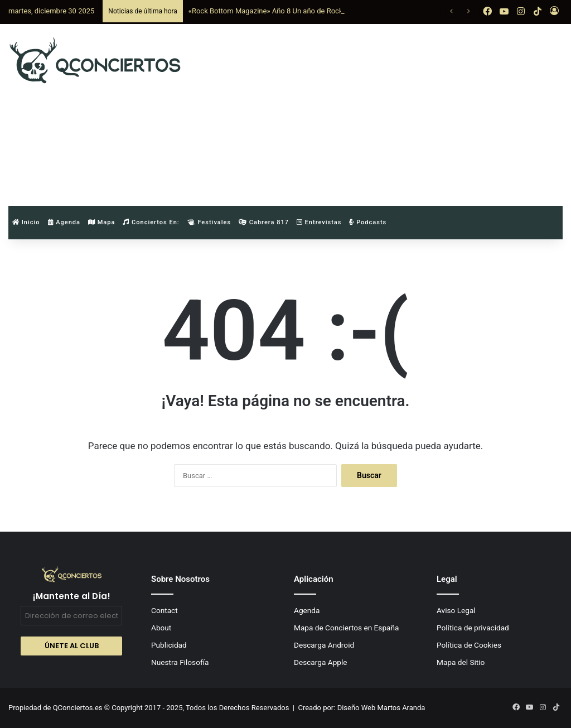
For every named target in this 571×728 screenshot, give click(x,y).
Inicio (26, 222)
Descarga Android (324, 645)
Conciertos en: (151, 222)
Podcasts (368, 222)
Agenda (64, 222)
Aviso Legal (456, 610)
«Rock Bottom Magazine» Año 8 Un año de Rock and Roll (279, 11)
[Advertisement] (384, 113)
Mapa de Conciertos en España (346, 628)
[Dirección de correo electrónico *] (71, 616)
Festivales (209, 222)
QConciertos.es (79, 708)
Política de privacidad (473, 628)
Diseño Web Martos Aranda (381, 708)
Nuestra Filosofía (180, 662)
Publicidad (169, 645)
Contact (164, 610)
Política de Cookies (469, 645)
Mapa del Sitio (461, 662)
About (161, 628)
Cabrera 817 (264, 222)
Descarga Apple (321, 662)
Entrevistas (319, 222)
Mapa (101, 222)
